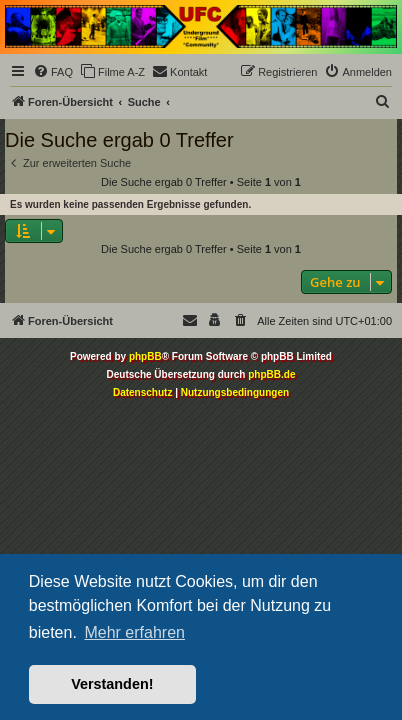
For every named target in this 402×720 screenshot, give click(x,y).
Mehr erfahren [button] (134, 632)
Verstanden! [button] (112, 684)
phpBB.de (271, 374)
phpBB (145, 356)
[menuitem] (53, 72)
